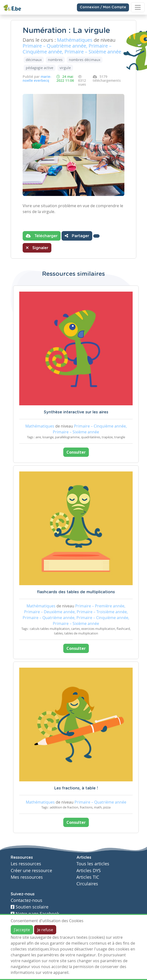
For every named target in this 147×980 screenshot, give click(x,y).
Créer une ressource (31, 871)
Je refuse (45, 930)
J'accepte (22, 930)
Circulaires (87, 884)
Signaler (37, 248)
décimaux (34, 60)
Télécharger (42, 236)
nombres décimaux (85, 60)
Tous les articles (93, 864)
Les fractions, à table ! (76, 788)
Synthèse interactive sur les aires (76, 412)
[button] (96, 236)
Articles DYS (89, 871)
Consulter (76, 452)
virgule (65, 68)
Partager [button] (77, 236)
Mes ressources (27, 877)
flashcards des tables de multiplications (76, 592)
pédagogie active (40, 68)
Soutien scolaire (30, 907)
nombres (55, 60)
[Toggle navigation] (138, 7)
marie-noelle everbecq (37, 78)
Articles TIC (88, 877)
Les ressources (26, 864)
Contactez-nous (27, 900)
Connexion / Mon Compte (103, 7)
